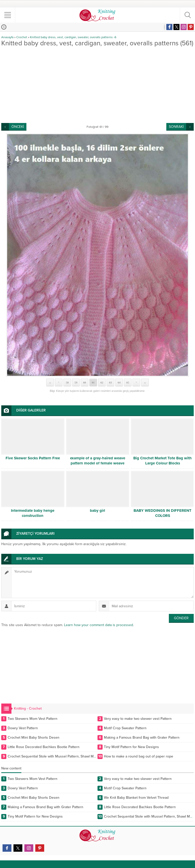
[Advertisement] (97, 85)
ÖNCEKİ (18, 127)
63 (111, 382)
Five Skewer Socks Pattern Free (33, 458)
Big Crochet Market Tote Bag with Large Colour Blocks (162, 461)
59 (76, 382)
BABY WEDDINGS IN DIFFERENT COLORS (162, 513)
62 (102, 382)
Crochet (22, 37)
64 (119, 382)
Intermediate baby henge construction (33, 513)
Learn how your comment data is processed (99, 625)
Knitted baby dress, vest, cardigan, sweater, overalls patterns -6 (73, 37)
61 (93, 382)
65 (128, 382)
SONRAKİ (176, 127)
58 (67, 382)
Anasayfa (7, 37)
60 (85, 382)
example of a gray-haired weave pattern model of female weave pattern (98, 463)
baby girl (97, 511)
